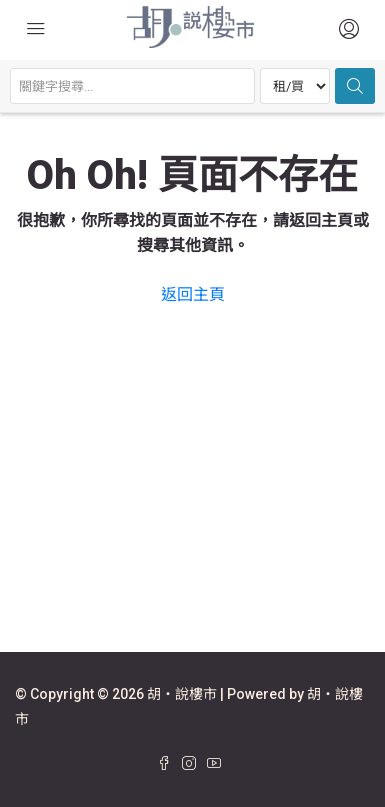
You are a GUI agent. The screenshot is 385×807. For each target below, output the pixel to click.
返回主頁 (193, 294)
